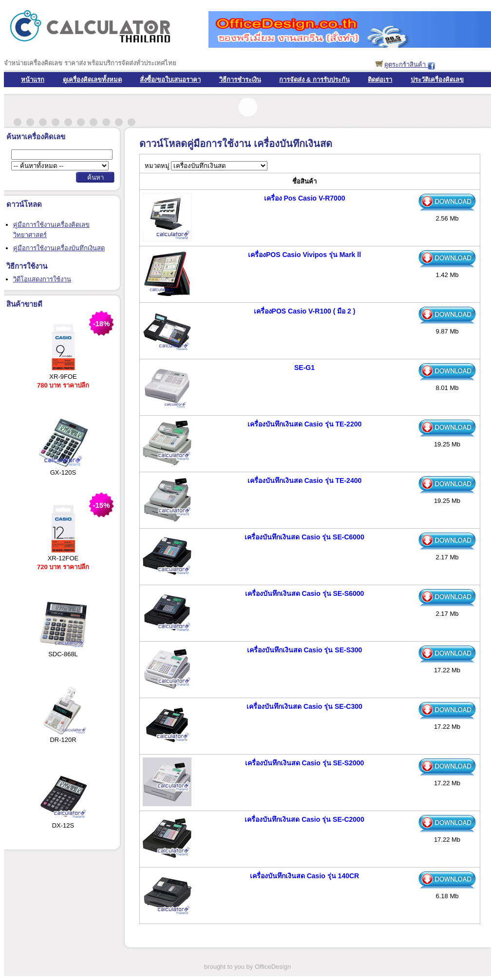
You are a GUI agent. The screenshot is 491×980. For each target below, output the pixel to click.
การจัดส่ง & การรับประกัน (314, 80)
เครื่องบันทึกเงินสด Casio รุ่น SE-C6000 (304, 537)
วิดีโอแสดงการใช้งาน (42, 279)
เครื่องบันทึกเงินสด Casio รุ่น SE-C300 (304, 706)
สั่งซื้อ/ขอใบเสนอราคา (170, 80)
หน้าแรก (33, 80)
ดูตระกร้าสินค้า (406, 65)
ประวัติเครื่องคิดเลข (437, 80)
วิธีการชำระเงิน (240, 80)
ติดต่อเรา (380, 80)
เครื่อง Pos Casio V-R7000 (305, 198)
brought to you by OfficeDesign (247, 967)
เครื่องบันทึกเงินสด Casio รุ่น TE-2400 (305, 481)
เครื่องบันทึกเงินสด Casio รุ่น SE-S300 (305, 650)
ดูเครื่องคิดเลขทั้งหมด (92, 80)
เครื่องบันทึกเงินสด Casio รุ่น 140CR (304, 876)
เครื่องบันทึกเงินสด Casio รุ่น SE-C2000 (304, 819)
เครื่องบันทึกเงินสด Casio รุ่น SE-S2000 (305, 763)
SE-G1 (304, 368)
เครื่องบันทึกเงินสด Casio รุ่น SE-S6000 (305, 593)
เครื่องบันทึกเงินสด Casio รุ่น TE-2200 (305, 424)
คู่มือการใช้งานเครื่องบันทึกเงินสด (59, 248)
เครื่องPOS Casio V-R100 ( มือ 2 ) (305, 311)
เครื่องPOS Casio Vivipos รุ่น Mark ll (304, 255)
